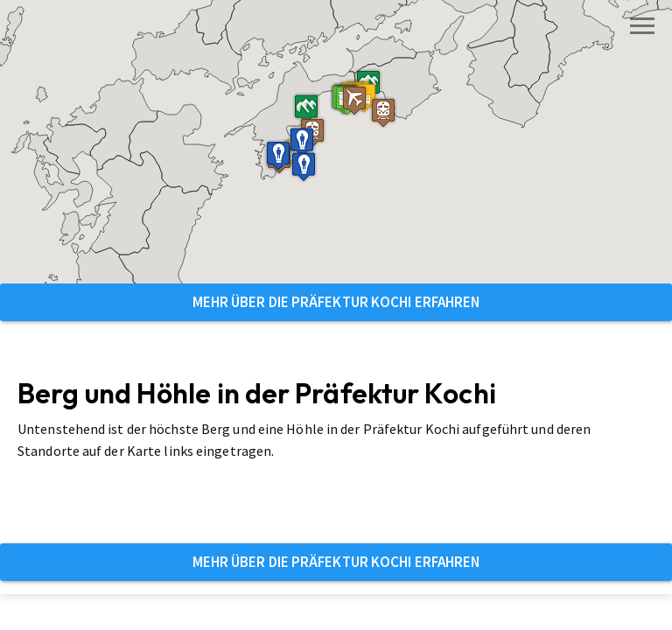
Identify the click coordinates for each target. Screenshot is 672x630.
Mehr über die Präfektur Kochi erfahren (336, 302)
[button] (312, 133)
